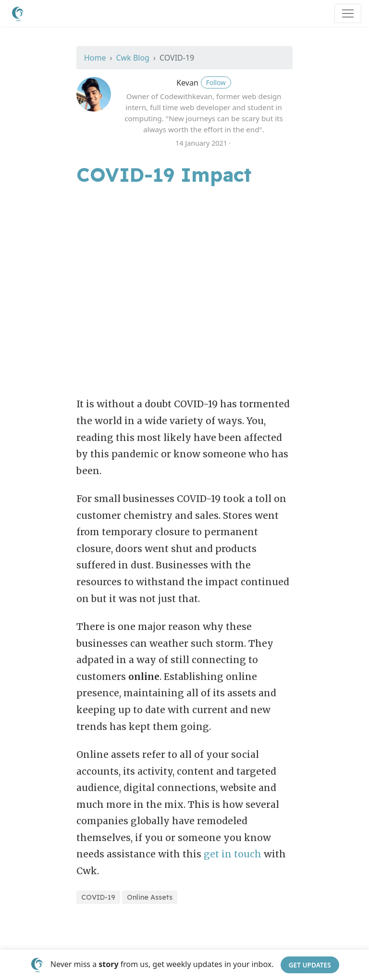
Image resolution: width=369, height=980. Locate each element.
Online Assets (150, 897)
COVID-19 (98, 897)
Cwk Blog (133, 58)
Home (95, 58)
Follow (216, 82)
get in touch (233, 854)
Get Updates (310, 965)
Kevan (187, 83)
